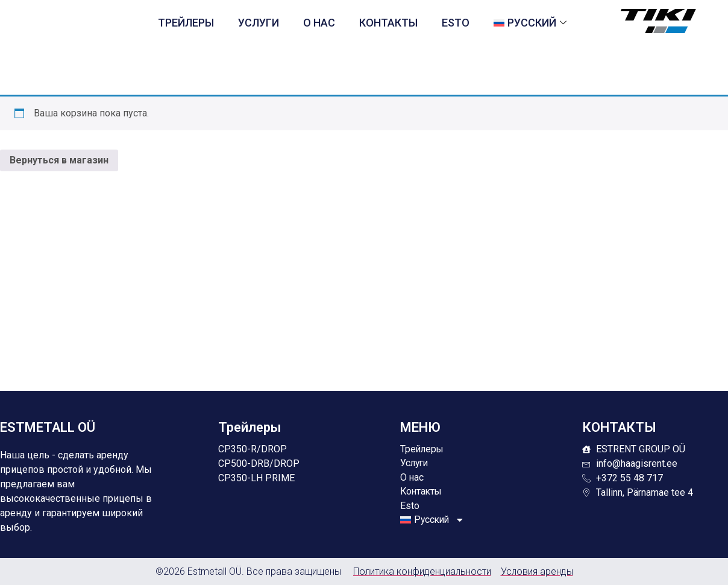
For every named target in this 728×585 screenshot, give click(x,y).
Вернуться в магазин (59, 160)
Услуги (259, 22)
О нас (319, 22)
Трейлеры (186, 22)
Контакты (388, 22)
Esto (456, 22)
